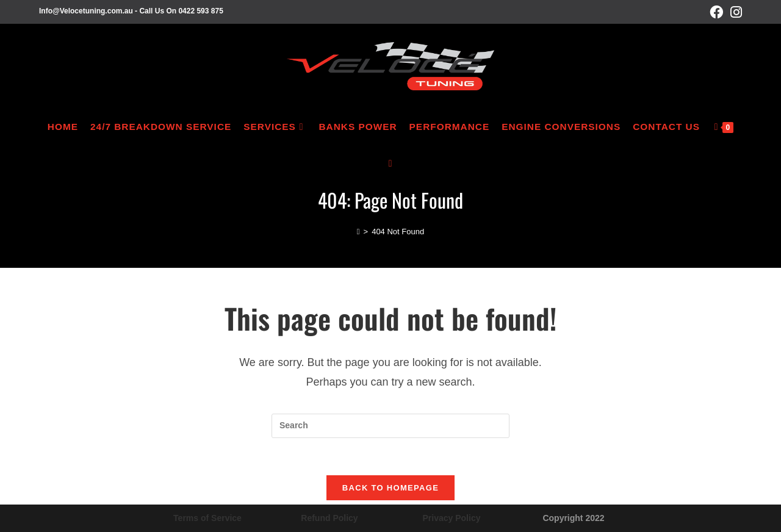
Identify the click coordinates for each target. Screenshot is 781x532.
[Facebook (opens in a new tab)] (716, 12)
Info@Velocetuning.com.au (86, 11)
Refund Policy (329, 518)
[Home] (358, 232)
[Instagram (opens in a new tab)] (734, 12)
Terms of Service (207, 518)
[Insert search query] (390, 426)
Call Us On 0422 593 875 (181, 11)
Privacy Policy (452, 518)
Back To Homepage (390, 488)
